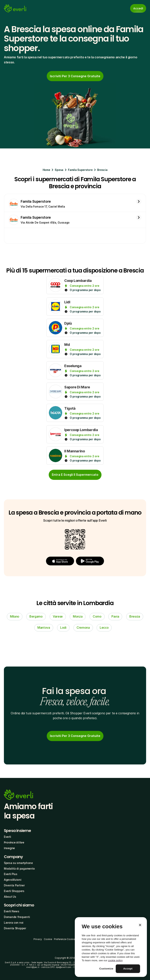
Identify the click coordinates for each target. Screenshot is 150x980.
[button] (60, 561)
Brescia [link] (135, 616)
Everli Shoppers (14, 891)
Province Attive (14, 842)
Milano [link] (15, 616)
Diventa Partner (14, 885)
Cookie (48, 939)
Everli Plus (11, 874)
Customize (106, 969)
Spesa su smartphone (18, 863)
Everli (7, 837)
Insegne (9, 848)
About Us (10, 897)
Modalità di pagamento (19, 869)
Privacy (38, 939)
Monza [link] (78, 616)
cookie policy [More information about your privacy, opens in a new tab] (115, 960)
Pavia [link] (115, 616)
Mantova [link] (44, 628)
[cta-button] (75, 475)
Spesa (59, 170)
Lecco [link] (104, 628)
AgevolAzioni (13, 880)
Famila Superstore (80, 170)
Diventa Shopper (15, 928)
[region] (111, 947)
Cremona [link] (83, 628)
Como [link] (97, 616)
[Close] (140, 925)
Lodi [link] (63, 628)
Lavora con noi (14, 923)
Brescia (102, 170)
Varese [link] (58, 616)
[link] (75, 76)
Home (46, 170)
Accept (128, 969)
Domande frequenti (17, 917)
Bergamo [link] (36, 616)
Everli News (12, 911)
